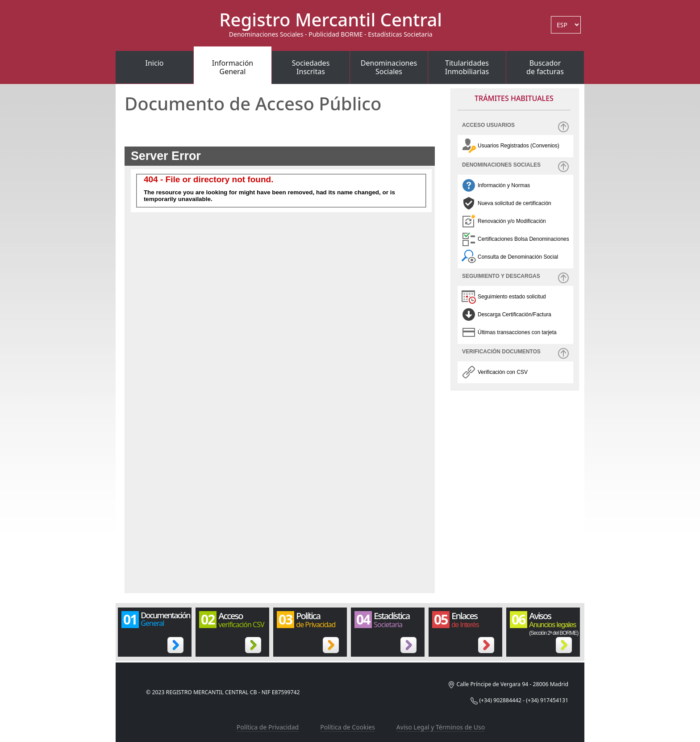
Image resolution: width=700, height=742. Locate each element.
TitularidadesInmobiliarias (467, 67)
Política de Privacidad (268, 727)
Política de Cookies (348, 727)
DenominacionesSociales (389, 67)
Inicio (155, 63)
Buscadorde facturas (545, 67)
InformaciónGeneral (233, 67)
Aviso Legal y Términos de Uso (441, 727)
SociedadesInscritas (311, 67)
